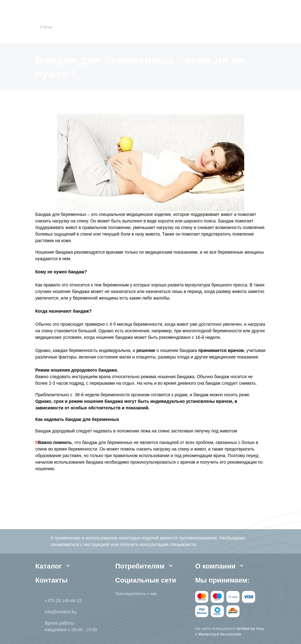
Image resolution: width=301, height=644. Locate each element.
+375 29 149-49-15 (63, 601)
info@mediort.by (61, 612)
